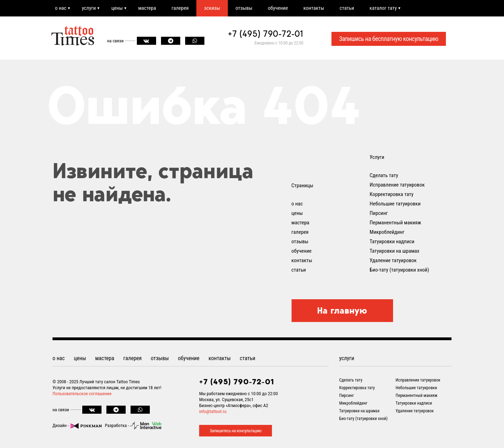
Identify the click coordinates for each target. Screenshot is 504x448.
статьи (347, 8)
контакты (314, 8)
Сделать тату (384, 175)
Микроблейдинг (387, 232)
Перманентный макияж (395, 223)
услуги (89, 8)
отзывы (244, 8)
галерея (180, 8)
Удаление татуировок (393, 260)
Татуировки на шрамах (394, 251)
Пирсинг (379, 213)
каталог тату (383, 8)
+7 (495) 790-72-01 (266, 34)
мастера (147, 8)
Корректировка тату (391, 194)
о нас (61, 8)
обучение (278, 8)
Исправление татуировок (397, 185)
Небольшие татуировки (395, 204)
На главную (342, 310)
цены (117, 8)
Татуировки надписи (392, 241)
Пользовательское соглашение (82, 394)
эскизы (212, 8)
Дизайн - (77, 425)
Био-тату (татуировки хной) (399, 270)
